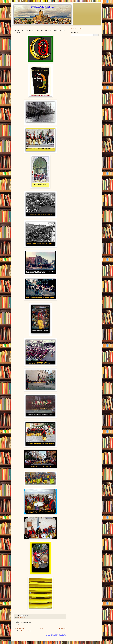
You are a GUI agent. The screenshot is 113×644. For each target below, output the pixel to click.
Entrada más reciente (20, 628)
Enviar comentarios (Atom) (27, 631)
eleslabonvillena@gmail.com (77, 29)
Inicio (42, 628)
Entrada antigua (62, 628)
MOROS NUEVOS (22, 618)
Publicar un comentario (22, 625)
